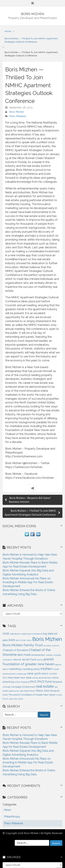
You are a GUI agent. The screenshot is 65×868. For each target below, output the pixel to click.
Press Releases (18, 116)
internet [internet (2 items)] (17, 660)
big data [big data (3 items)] (48, 634)
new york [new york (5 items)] (34, 673)
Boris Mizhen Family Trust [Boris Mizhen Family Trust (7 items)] (23, 645)
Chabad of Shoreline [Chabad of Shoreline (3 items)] (15, 650)
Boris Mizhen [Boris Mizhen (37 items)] (47, 639)
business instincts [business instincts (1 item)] (51, 646)
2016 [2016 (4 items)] (6, 633)
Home (8, 31)
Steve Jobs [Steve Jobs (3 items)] (43, 691)
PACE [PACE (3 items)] (33, 682)
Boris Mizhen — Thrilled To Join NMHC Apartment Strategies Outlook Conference (31, 40)
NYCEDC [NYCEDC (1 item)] (53, 674)
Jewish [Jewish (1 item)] (40, 660)
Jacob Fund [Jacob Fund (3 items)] (29, 659)
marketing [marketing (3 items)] (15, 669)
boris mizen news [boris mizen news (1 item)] (24, 640)
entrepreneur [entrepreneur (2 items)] (38, 655)
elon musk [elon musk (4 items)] (24, 655)
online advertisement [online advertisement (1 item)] (42, 678)
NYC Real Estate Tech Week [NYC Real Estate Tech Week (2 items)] (17, 678)
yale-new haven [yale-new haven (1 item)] (16, 699)
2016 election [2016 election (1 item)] (15, 634)
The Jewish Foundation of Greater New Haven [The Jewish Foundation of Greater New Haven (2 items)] (32, 695)
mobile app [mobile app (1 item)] (21, 674)
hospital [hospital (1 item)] (57, 655)
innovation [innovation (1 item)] (7, 660)
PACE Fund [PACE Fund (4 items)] (44, 682)
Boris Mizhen (17, 112)
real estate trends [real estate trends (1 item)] (27, 691)
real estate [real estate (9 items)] (45, 686)
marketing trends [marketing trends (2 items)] (31, 669)
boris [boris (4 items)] (12, 640)
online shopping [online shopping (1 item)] (22, 682)
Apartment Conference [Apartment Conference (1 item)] (32, 634)
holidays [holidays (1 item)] (49, 655)
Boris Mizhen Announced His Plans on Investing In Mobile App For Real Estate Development (28, 582)
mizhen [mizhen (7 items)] (46, 669)
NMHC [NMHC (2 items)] (45, 674)
